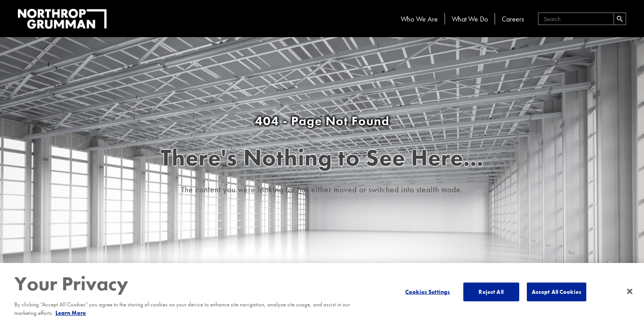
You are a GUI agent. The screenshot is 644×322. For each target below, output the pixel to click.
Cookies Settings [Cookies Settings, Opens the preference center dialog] (428, 292)
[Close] (630, 292)
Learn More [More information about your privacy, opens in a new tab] (71, 313)
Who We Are (419, 19)
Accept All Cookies (557, 292)
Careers (513, 19)
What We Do (470, 19)
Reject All (491, 292)
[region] (322, 292)
